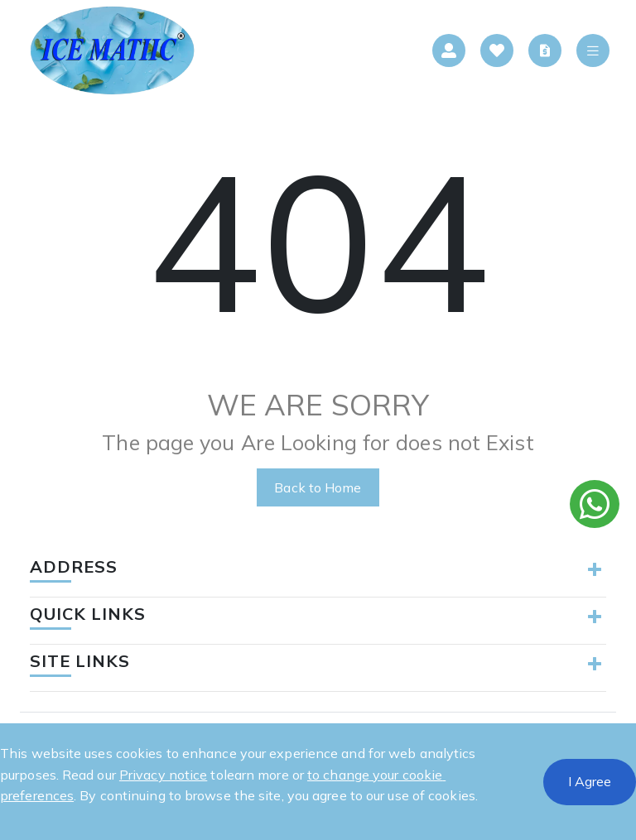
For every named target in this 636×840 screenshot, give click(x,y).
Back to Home (318, 487)
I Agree (590, 781)
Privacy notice (163, 775)
